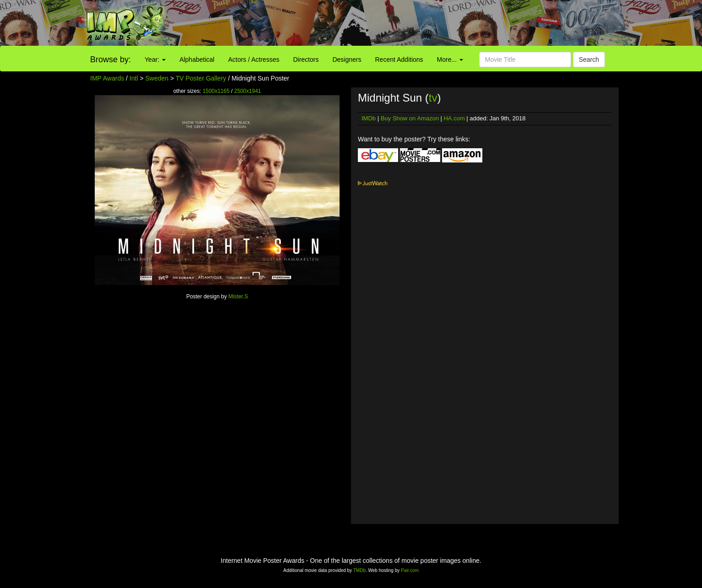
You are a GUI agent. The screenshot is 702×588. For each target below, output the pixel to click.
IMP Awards (107, 78)
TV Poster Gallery (201, 78)
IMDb (369, 118)
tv (433, 98)
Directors (306, 59)
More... (450, 59)
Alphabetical (197, 59)
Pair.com (410, 570)
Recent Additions (399, 59)
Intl (134, 78)
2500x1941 (248, 91)
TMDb (359, 570)
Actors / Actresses (254, 59)
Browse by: (111, 59)
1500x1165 (216, 91)
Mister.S (238, 297)
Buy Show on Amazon (410, 118)
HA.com (454, 118)
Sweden (157, 78)
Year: (155, 59)
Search (589, 59)
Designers (347, 59)
